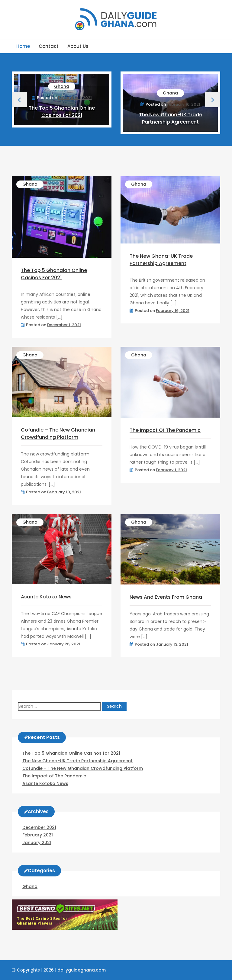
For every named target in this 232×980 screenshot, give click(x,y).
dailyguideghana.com (82, 970)
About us (78, 46)
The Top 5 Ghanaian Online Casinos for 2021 (62, 112)
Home (23, 46)
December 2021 (39, 827)
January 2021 (37, 843)
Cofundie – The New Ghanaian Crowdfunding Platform (58, 434)
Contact (49, 46)
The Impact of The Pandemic (165, 430)
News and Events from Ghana (166, 597)
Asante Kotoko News (46, 597)
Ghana (62, 86)
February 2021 (38, 835)
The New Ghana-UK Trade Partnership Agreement (171, 118)
